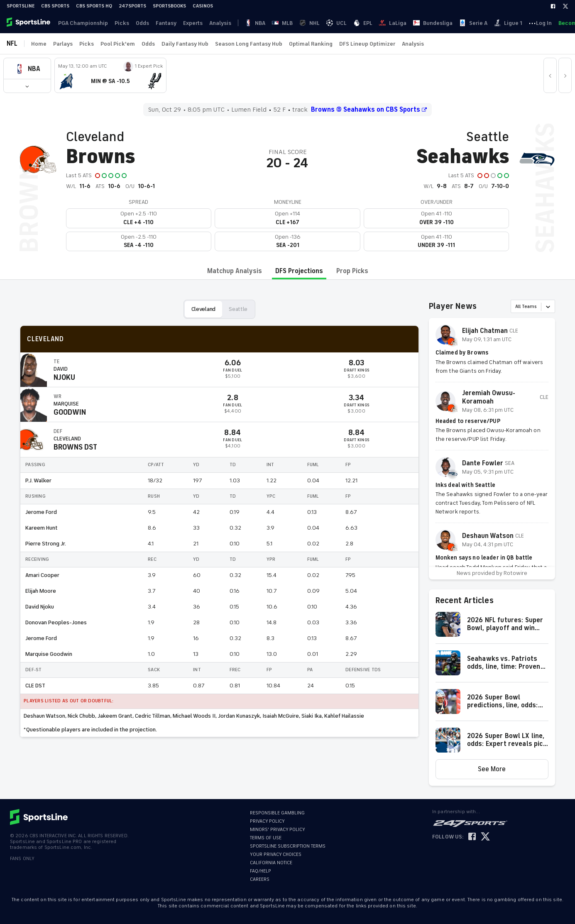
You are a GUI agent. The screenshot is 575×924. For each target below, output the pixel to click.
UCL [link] (283, 23)
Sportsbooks (169, 6)
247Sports (132, 6)
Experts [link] (185, 23)
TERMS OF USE (266, 838)
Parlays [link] (63, 44)
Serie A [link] (374, 23)
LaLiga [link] (316, 23)
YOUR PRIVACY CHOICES (276, 854)
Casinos (203, 6)
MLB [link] (252, 23)
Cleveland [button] (203, 309)
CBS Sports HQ (94, 6)
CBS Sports (55, 6)
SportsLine (21, 6)
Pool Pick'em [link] (118, 44)
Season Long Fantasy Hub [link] (249, 44)
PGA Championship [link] (81, 23)
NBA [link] (237, 23)
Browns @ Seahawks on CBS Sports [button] (369, 110)
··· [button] (415, 23)
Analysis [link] (210, 23)
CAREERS (260, 879)
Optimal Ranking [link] (311, 44)
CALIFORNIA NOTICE (271, 863)
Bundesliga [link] (345, 23)
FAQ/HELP (261, 871)
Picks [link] (119, 23)
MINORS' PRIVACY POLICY (278, 830)
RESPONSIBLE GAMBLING (277, 813)
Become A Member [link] (544, 23)
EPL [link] (298, 23)
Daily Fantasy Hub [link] (185, 44)
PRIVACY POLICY (267, 821)
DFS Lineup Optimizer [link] (367, 44)
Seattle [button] (238, 309)
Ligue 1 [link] (397, 23)
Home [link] (39, 44)
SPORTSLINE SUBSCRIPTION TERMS (288, 846)
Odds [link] (137, 23)
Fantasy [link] (159, 23)
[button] (27, 86)
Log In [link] (506, 23)
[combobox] (516, 307)
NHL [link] (268, 23)
